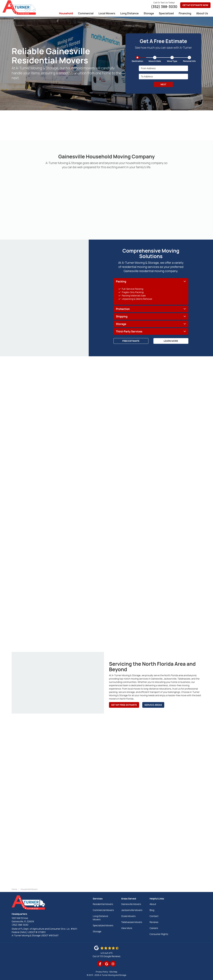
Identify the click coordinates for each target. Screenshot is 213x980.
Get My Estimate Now (195, 5)
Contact (154, 916)
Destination (138, 61)
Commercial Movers (103, 910)
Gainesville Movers (131, 904)
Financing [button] (185, 13)
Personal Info (189, 61)
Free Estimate (131, 341)
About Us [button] (202, 13)
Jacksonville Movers (132, 910)
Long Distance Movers (101, 918)
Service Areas (153, 705)
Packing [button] (121, 282)
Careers (154, 928)
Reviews (154, 922)
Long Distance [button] (129, 13)
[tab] (151, 281)
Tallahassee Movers (132, 922)
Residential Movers (103, 904)
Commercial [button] (86, 13)
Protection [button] (123, 309)
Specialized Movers (103, 925)
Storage (97, 931)
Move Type (172, 61)
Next (163, 84)
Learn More (171, 341)
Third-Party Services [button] (129, 332)
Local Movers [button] (107, 13)
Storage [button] (149, 13)
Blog (152, 910)
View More (127, 928)
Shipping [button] (122, 317)
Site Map (113, 972)
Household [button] (66, 13)
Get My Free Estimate (124, 705)
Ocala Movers (128, 916)
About (153, 904)
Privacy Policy (102, 972)
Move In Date (155, 61)
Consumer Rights (159, 934)
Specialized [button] (166, 13)
